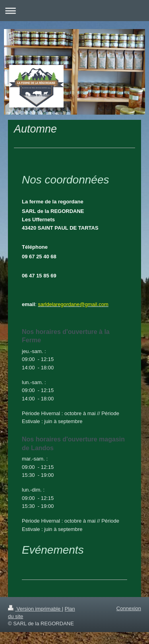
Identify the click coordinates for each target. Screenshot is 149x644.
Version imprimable (35, 609)
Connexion (129, 608)
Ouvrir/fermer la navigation (74, 11)
